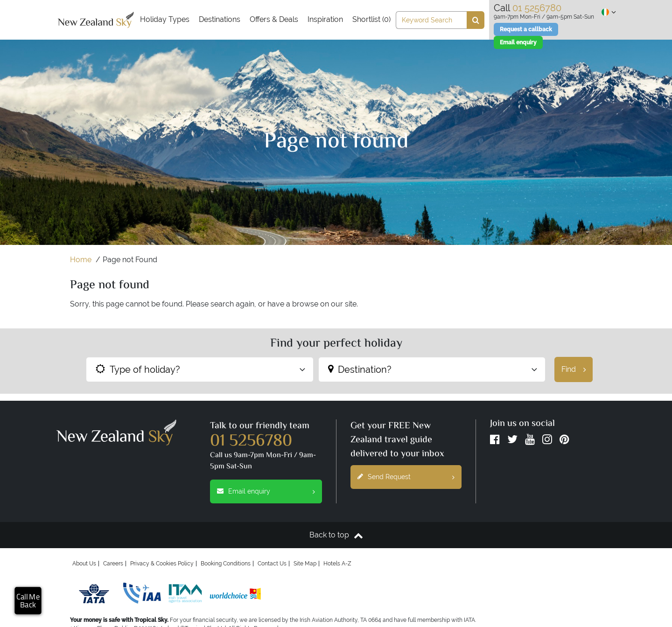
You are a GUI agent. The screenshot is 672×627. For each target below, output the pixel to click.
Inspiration (325, 19)
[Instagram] (547, 442)
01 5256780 (251, 442)
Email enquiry (269, 491)
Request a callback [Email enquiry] (526, 29)
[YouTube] (530, 442)
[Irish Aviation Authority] (142, 593)
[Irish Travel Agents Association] (185, 594)
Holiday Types (165, 19)
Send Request (409, 477)
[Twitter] (512, 442)
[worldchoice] (235, 594)
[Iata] (94, 594)
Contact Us (272, 564)
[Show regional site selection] (609, 12)
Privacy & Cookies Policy (162, 564)
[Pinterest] (564, 442)
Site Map (305, 564)
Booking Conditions (226, 564)
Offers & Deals (274, 19)
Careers (113, 564)
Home (81, 260)
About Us (84, 564)
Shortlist (371, 19)
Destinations (220, 19)
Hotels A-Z (337, 564)
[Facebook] (495, 442)
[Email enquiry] (518, 42)
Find (577, 369)
